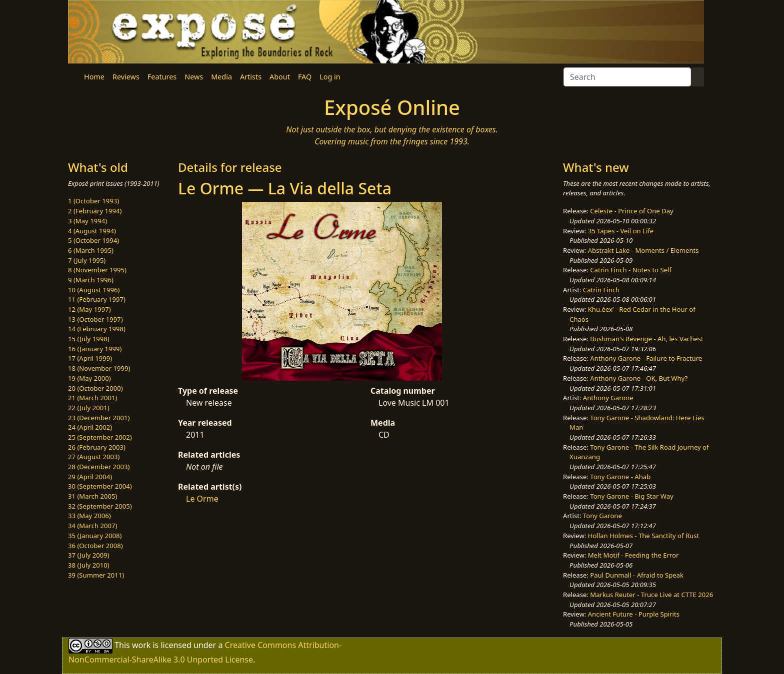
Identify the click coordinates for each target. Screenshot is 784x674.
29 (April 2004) (90, 477)
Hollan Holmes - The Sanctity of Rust (643, 536)
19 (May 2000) (89, 378)
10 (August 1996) (94, 290)
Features (162, 77)
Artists (251, 77)
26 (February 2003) (97, 447)
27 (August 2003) (94, 457)
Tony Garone (602, 516)
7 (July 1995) (87, 260)
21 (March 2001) (92, 398)
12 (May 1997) (89, 309)
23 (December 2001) (99, 418)
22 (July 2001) (89, 408)
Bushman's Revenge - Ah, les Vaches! (646, 339)
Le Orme (202, 499)
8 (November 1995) (97, 270)
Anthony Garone (608, 398)
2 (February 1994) (95, 211)
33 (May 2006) (89, 516)
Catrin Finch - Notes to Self (631, 270)
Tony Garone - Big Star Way (631, 496)
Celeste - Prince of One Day (631, 211)
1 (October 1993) (93, 201)
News (194, 77)
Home (94, 77)
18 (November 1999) (99, 368)
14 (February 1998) (97, 329)
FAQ (305, 77)
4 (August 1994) (92, 231)
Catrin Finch (601, 290)
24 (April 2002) (90, 427)
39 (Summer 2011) (96, 575)
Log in (330, 77)
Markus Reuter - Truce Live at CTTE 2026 (651, 595)
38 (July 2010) (89, 565)
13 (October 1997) (95, 319)
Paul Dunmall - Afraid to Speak (637, 575)
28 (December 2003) (99, 467)
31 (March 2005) (92, 496)
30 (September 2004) (100, 486)
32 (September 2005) (100, 506)
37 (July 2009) (89, 555)
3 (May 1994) (87, 221)
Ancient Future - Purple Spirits (634, 614)
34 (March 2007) (92, 526)
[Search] (627, 77)
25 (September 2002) (100, 437)
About (280, 77)
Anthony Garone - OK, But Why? (639, 378)
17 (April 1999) (90, 358)
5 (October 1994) (93, 240)
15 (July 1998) (89, 339)
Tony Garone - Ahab (620, 477)
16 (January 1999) (95, 349)
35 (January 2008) (95, 536)
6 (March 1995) (91, 250)
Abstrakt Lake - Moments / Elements (643, 250)
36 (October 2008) (95, 546)
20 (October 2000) (95, 388)
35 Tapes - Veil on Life (621, 231)
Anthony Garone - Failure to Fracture (646, 358)
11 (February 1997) (97, 299)
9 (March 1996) (91, 280)
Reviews (126, 77)
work (141, 645)
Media (221, 77)
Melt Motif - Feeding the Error (633, 555)
